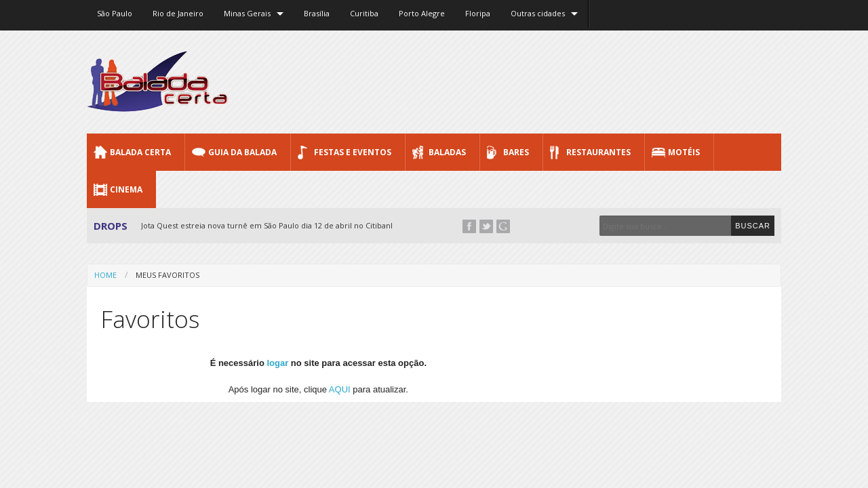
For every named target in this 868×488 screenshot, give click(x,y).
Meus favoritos (167, 275)
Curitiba (364, 13)
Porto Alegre (422, 13)
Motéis (684, 152)
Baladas (447, 152)
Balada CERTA (140, 152)
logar (277, 363)
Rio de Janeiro (178, 13)
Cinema (126, 189)
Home (105, 275)
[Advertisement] (534, 81)
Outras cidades (538, 13)
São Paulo (115, 13)
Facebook (469, 226)
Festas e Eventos (353, 152)
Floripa (478, 13)
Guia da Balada (242, 152)
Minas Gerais (247, 13)
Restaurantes (598, 152)
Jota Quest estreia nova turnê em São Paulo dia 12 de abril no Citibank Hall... (279, 225)
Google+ (503, 226)
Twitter (486, 226)
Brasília (317, 13)
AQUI (340, 389)
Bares (516, 152)
